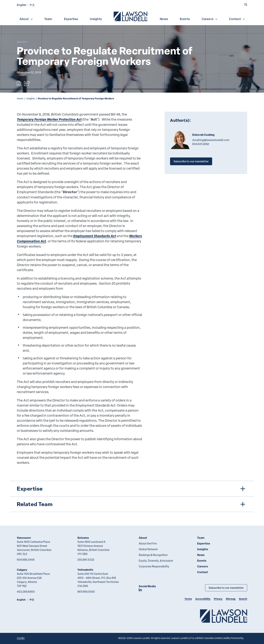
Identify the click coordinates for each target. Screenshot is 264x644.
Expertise (71, 19)
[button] (246, 5)
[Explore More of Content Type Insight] (22, 42)
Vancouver (24, 538)
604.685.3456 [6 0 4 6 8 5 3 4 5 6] (26, 560)
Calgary (22, 570)
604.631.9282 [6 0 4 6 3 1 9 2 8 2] (201, 144)
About (26, 19)
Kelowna (83, 538)
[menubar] (132, 16)
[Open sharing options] (27, 83)
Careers (210, 19)
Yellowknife (85, 570)
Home (20, 98)
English (22, 5)
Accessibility (203, 599)
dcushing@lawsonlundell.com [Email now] (211, 140)
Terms (188, 599)
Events (185, 19)
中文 (32, 5)
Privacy (218, 599)
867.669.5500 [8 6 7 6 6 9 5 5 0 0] (86, 592)
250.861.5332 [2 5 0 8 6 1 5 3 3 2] (86, 560)
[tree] (132, 496)
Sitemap (231, 599)
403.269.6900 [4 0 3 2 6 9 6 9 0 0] (26, 592)
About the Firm (148, 543)
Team (48, 19)
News (164, 19)
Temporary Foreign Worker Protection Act (49, 119)
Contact (237, 19)
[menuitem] (131, 16)
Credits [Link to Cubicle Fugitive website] (21, 638)
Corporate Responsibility (154, 566)
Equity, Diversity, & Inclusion (156, 561)
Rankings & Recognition (153, 555)
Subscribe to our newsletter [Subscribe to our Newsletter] (226, 588)
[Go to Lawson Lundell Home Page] (224, 616)
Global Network (148, 549)
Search (243, 599)
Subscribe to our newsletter (191, 161)
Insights (96, 19)
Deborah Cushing (203, 135)
